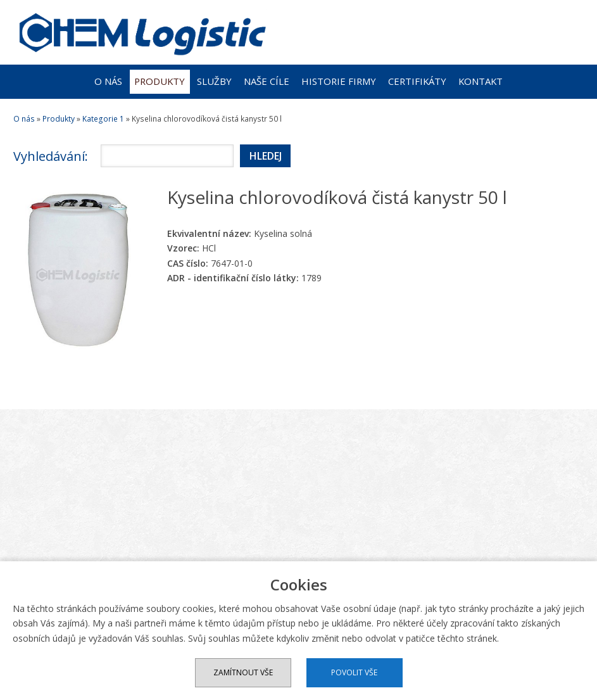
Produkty (160, 81)
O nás (108, 81)
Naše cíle (267, 81)
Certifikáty (417, 81)
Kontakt (481, 81)
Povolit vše (354, 672)
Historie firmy (339, 81)
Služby (214, 81)
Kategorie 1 (103, 119)
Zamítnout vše (243, 672)
